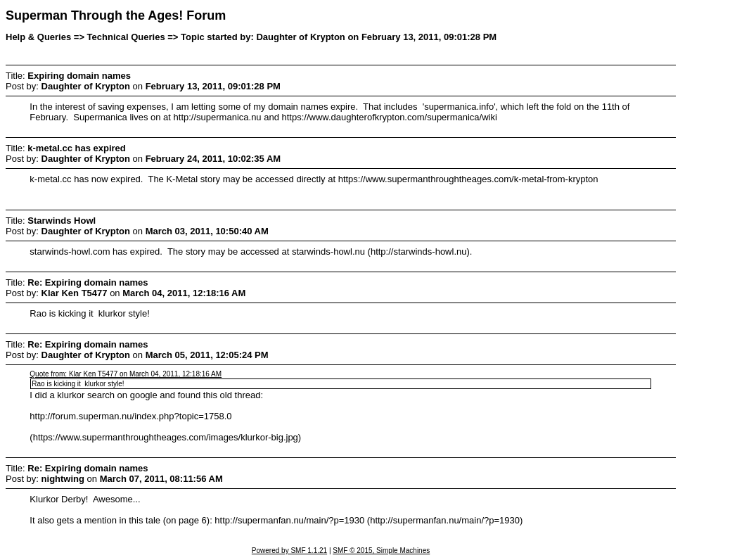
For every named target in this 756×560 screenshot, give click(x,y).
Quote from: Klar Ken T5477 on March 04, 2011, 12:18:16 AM (126, 374)
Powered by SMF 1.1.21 (289, 551)
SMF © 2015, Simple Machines (381, 551)
